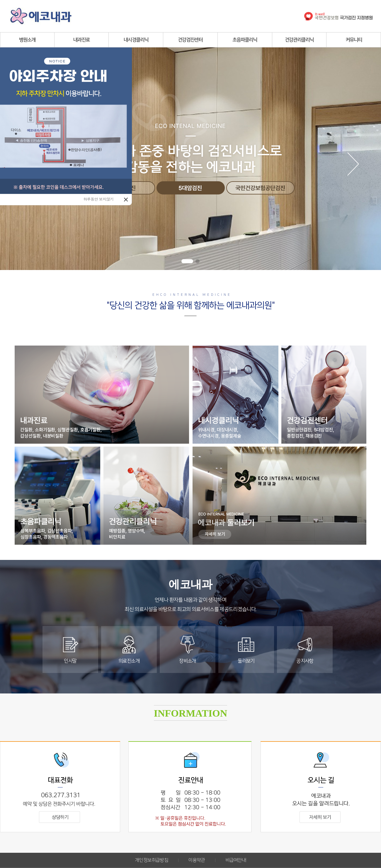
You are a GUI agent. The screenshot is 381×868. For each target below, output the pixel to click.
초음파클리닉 (245, 40)
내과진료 (81, 40)
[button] (187, 261)
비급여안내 (236, 860)
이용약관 (197, 860)
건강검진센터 (190, 40)
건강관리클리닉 (299, 40)
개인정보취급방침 (152, 860)
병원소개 (27, 40)
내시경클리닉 (136, 40)
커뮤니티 (354, 40)
